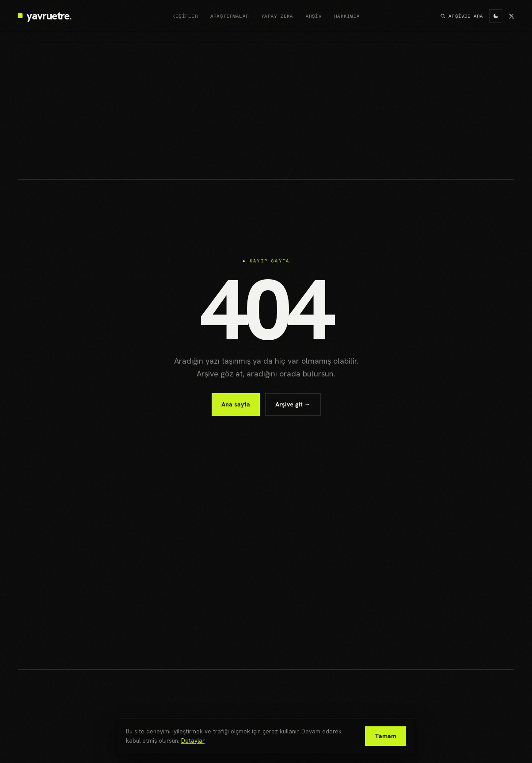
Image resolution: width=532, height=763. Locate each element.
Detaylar (193, 740)
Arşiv (314, 16)
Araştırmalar (230, 16)
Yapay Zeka (277, 16)
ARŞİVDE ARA (462, 16)
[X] (511, 16)
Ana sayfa (236, 404)
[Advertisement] (266, 111)
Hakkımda (347, 16)
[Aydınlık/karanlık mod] (496, 16)
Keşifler (185, 16)
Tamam (386, 736)
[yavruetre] (44, 16)
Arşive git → (293, 404)
